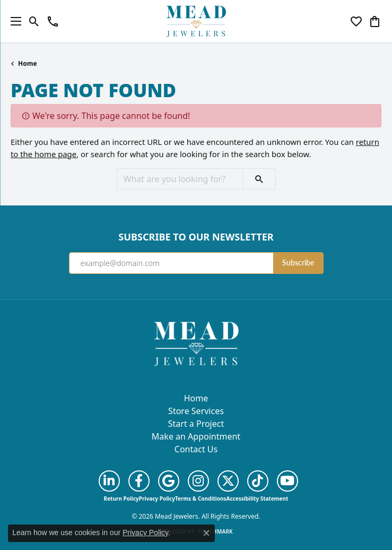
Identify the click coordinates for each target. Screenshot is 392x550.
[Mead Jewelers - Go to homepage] (196, 343)
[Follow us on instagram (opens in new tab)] (198, 481)
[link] (53, 21)
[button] (34, 21)
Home (28, 63)
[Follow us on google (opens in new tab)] (169, 481)
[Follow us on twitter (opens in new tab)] (228, 481)
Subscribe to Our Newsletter (196, 237)
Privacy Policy (157, 499)
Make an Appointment (196, 436)
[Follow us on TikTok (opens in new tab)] (258, 481)
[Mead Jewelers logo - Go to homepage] (196, 21)
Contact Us (196, 449)
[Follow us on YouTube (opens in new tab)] (288, 481)
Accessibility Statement (258, 499)
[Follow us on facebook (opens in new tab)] (139, 481)
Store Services (196, 411)
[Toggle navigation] (13, 21)
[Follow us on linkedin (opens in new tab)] (109, 481)
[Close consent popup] (206, 533)
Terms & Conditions (201, 499)
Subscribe (298, 263)
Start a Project (196, 424)
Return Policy (121, 499)
